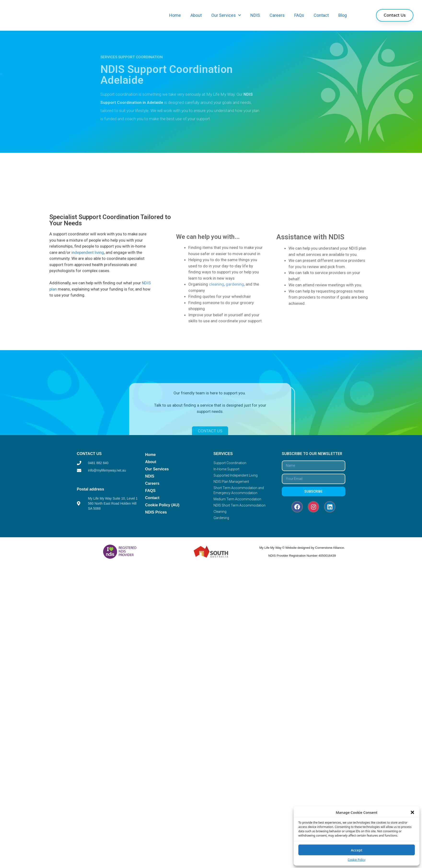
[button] (412, 812)
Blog (343, 15)
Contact (321, 15)
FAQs (299, 15)
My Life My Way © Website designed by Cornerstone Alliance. (302, 548)
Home (175, 15)
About (196, 15)
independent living (88, 313)
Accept (357, 850)
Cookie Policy (357, 860)
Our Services (226, 15)
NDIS (255, 15)
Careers (277, 15)
